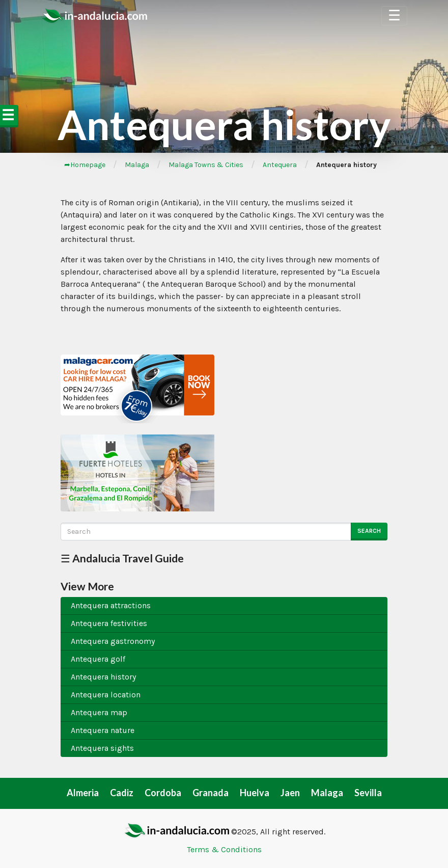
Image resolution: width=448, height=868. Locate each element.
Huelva (255, 793)
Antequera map (99, 712)
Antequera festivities (109, 623)
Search (369, 531)
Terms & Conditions (224, 849)
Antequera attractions (111, 605)
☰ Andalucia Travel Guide (122, 558)
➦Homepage (85, 165)
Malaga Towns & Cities (206, 165)
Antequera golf (98, 659)
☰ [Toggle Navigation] (394, 16)
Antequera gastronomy (113, 641)
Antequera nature (103, 730)
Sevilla (368, 793)
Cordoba (163, 793)
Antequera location (106, 695)
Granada (211, 793)
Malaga (137, 165)
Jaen (290, 793)
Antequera (280, 165)
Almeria (83, 793)
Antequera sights (102, 748)
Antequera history (103, 677)
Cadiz (122, 793)
